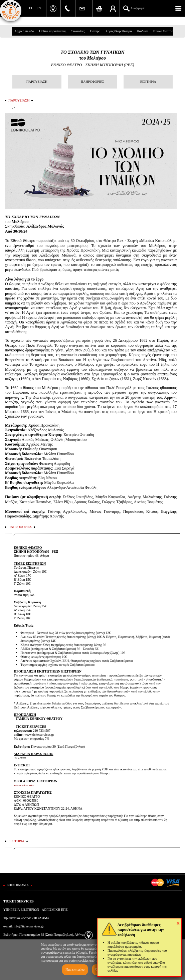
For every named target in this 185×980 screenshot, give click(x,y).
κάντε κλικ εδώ (24, 785)
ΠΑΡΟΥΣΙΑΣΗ (37, 82)
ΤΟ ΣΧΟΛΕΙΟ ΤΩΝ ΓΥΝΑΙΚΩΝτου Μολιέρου (92, 55)
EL (31, 8)
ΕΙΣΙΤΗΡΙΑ (148, 82)
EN (39, 8)
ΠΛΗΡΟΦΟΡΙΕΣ (93, 82)
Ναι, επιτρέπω (75, 970)
